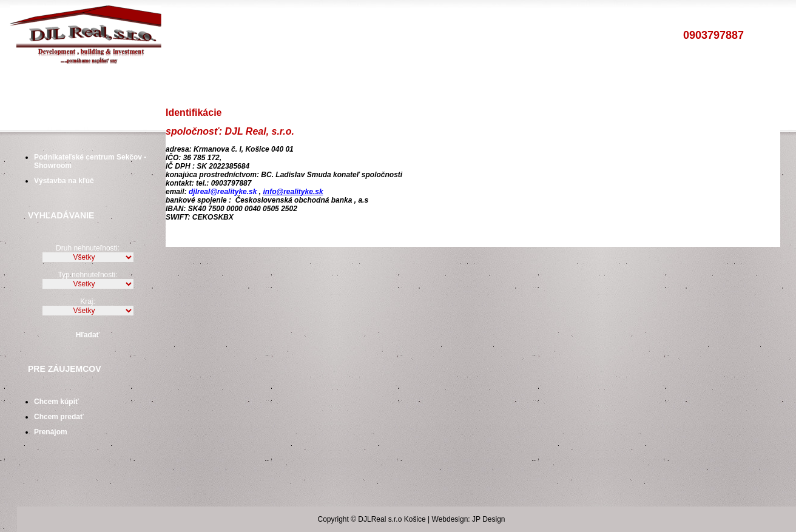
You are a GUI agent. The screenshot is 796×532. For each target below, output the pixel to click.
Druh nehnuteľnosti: (88, 248)
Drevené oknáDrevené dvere (490, 85)
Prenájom (51, 432)
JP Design (488, 519)
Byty (146, 85)
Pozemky (224, 85)
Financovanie (332, 85)
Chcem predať (59, 417)
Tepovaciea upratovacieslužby (617, 85)
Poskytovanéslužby (94, 85)
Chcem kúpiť (56, 402)
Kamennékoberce (554, 85)
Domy (181, 85)
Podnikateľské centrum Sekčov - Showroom (90, 160)
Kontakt (678, 85)
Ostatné (274, 85)
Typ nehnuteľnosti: (87, 275)
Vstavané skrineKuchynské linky (409, 85)
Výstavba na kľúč (64, 181)
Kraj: (88, 301)
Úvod (41, 85)
